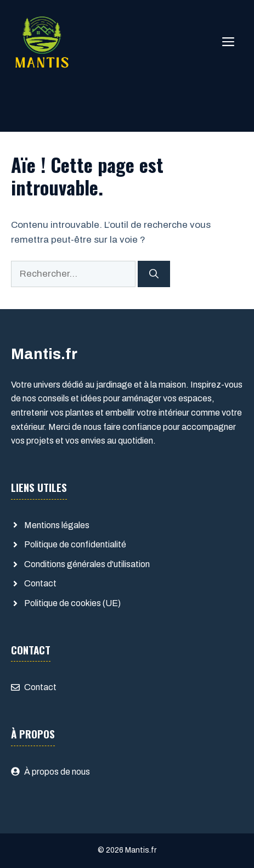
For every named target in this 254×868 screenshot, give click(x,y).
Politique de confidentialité (75, 544)
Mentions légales (57, 525)
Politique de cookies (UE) (72, 603)
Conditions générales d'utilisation (87, 564)
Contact (40, 583)
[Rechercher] (154, 274)
